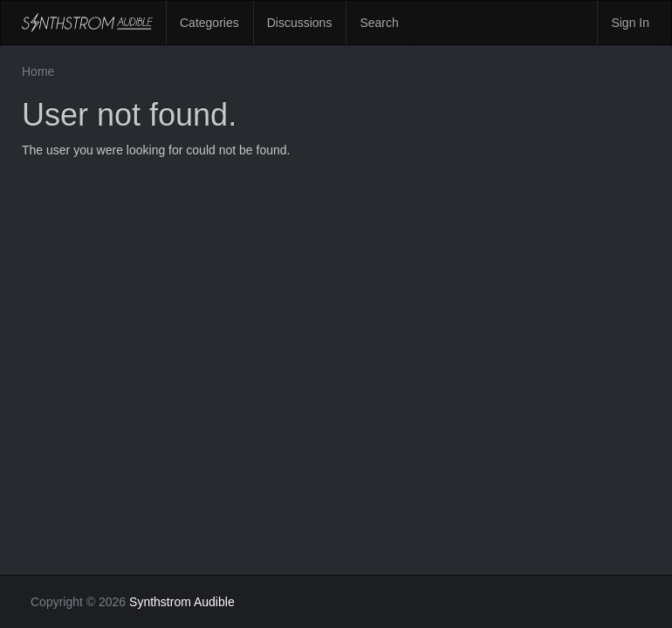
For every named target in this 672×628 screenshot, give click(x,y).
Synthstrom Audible (87, 23)
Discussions (300, 23)
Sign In (630, 23)
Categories (209, 23)
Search (379, 23)
